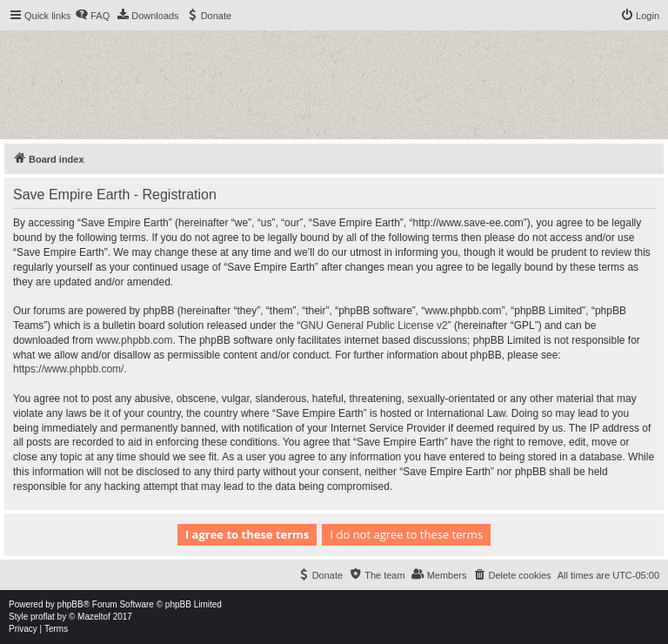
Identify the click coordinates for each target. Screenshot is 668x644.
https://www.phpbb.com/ (68, 369)
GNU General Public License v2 (374, 325)
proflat (43, 617)
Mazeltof (94, 617)
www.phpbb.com (134, 340)
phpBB (70, 604)
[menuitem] (92, 16)
